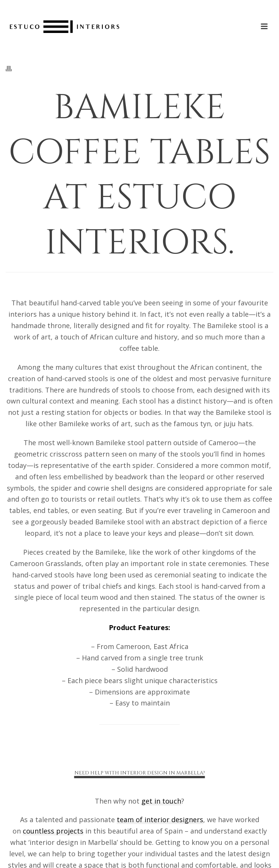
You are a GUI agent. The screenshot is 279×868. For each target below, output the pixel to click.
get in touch (161, 801)
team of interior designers (160, 820)
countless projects (53, 831)
